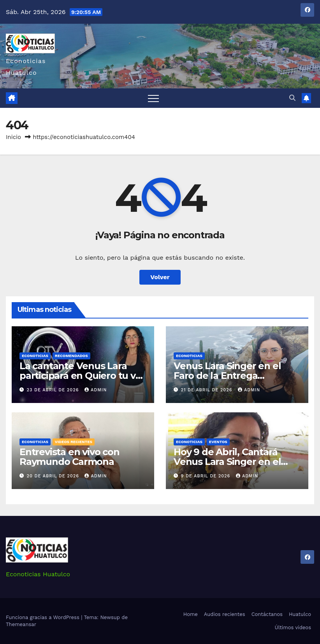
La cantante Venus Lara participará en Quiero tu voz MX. (83, 376)
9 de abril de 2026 (207, 476)
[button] (292, 98)
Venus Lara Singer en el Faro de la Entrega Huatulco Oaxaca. (227, 376)
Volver (160, 277)
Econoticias (35, 356)
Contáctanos (267, 614)
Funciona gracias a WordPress (43, 617)
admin (96, 390)
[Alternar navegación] (153, 98)
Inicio (13, 137)
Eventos (218, 442)
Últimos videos (293, 627)
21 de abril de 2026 (207, 390)
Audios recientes (225, 614)
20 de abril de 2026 (54, 476)
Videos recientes (74, 442)
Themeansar (21, 624)
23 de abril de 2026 (54, 390)
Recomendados (71, 356)
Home (191, 614)
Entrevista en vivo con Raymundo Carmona (69, 457)
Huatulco (300, 614)
